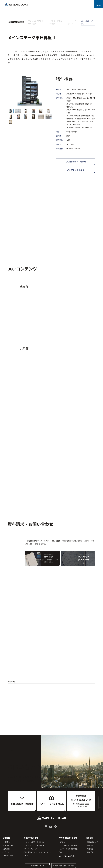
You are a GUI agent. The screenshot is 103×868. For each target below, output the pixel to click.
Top (100, 802)
